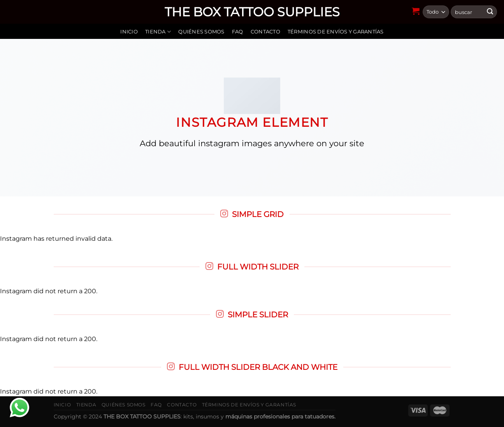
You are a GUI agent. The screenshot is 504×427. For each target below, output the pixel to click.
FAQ (238, 32)
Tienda (158, 32)
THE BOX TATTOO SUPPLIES (252, 12)
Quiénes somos (201, 32)
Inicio (129, 32)
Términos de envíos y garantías (336, 32)
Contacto (265, 32)
